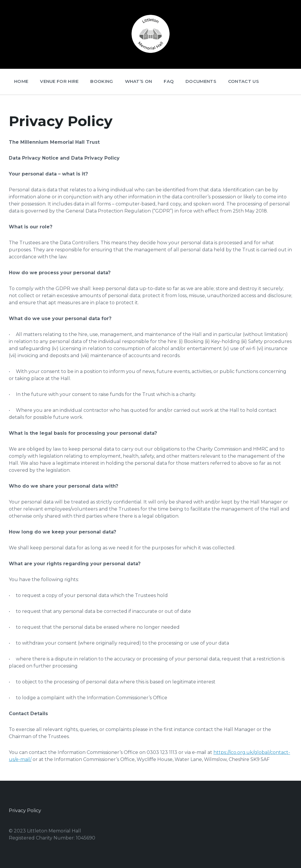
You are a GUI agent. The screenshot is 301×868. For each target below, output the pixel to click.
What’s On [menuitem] (139, 81)
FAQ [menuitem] (169, 81)
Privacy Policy (25, 811)
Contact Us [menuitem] (244, 81)
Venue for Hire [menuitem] (59, 81)
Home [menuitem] (21, 81)
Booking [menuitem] (102, 81)
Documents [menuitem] (201, 81)
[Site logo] (150, 54)
